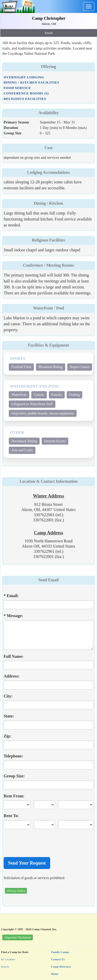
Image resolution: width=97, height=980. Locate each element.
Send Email (48, 580)
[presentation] (43, 843)
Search (5, 967)
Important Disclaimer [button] (18, 937)
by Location (8, 959)
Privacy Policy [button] (16, 891)
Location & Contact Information (49, 481)
